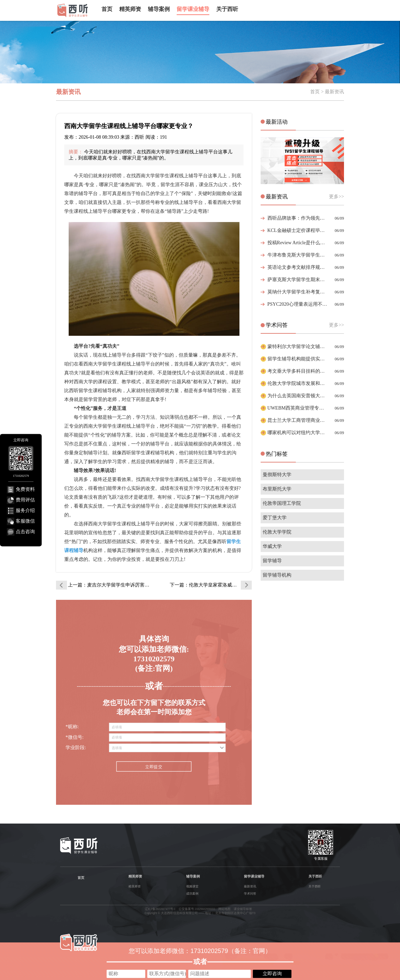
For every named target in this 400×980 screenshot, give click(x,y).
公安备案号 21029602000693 (197, 909)
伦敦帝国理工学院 (282, 503)
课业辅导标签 (243, 909)
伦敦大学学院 (277, 532)
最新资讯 (250, 886)
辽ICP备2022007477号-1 (160, 909)
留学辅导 (272, 561)
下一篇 (211, 585)
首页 (107, 9)
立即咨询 (272, 974)
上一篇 (109, 585)
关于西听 (227, 9)
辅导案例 (159, 9)
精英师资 (130, 9)
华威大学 (272, 546)
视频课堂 (192, 886)
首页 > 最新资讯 (327, 92)
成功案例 (192, 894)
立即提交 (154, 767)
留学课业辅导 (193, 9)
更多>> (336, 197)
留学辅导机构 (277, 575)
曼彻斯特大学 (277, 475)
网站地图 (224, 909)
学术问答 (250, 894)
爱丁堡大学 (275, 518)
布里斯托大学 (277, 489)
